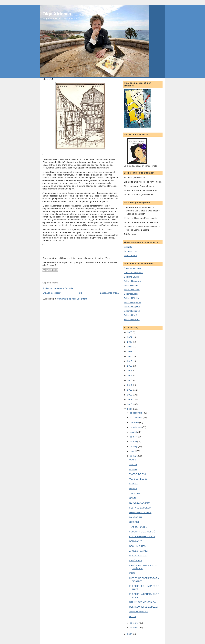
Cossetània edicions (133, 273)
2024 (130, 337)
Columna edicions (132, 268)
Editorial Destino (132, 290)
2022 (130, 347)
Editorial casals (131, 285)
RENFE (133, 460)
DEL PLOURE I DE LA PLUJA (143, 607)
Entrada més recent (52, 293)
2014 (130, 385)
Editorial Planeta (132, 319)
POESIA (133, 469)
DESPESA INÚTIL (138, 556)
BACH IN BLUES (137, 546)
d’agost (134, 432)
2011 (130, 400)
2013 (130, 390)
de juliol (134, 437)
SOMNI (133, 498)
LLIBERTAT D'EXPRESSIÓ (142, 532)
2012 (130, 395)
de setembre (136, 427)
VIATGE (133, 464)
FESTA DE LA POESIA (140, 508)
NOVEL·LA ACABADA (140, 503)
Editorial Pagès (131, 315)
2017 (130, 371)
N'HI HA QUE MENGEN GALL (144, 602)
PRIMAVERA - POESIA (140, 513)
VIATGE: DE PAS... (138, 474)
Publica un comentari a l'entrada (58, 288)
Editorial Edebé (131, 294)
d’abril (133, 451)
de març (134, 456)
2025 (130, 332)
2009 (130, 409)
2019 (130, 361)
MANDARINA (136, 517)
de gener (134, 628)
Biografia (128, 247)
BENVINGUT (135, 541)
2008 (130, 634)
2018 (130, 366)
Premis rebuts (131, 255)
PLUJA (133, 617)
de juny (134, 442)
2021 (130, 351)
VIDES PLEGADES (138, 612)
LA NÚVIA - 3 (136, 560)
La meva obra (131, 251)
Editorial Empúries (133, 302)
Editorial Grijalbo (132, 307)
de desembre (136, 413)
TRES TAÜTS (136, 493)
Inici (81, 293)
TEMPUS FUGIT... (138, 527)
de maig (134, 446)
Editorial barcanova (133, 281)
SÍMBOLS (134, 522)
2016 (130, 376)
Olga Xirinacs (57, 14)
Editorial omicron (132, 311)
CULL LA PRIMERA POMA (142, 536)
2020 (130, 356)
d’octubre (135, 422)
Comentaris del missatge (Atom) (72, 299)
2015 (130, 380)
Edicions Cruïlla (131, 277)
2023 (130, 342)
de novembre (136, 418)
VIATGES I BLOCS (138, 479)
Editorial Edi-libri (132, 298)
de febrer (134, 623)
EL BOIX (133, 484)
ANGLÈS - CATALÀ (138, 551)
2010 (130, 404)
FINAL (132, 573)
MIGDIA (133, 489)
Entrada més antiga (109, 293)
